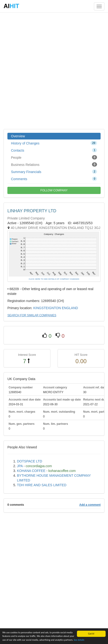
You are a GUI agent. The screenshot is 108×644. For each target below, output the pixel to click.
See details (79, 640)
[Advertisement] (54, 70)
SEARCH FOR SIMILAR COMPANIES (32, 315)
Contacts (54, 150)
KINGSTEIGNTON (47, 308)
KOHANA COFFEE (31, 471)
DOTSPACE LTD (30, 461)
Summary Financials (54, 172)
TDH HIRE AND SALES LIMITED (42, 485)
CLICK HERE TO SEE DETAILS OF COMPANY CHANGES (54, 279)
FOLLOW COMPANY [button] (54, 190)
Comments (54, 179)
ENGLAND (70, 308)
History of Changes (54, 143)
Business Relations (54, 164)
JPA (20, 466)
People (54, 157)
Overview (18, 136)
